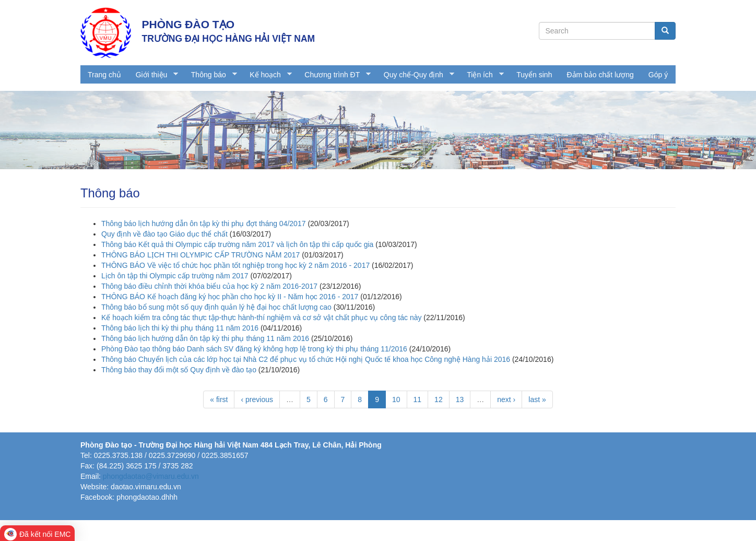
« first (219, 399)
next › (506, 399)
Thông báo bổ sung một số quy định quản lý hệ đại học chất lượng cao (216, 307)
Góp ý (658, 75)
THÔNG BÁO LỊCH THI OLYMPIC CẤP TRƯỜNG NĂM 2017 (200, 255)
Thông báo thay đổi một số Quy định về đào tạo (179, 370)
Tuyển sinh (534, 75)
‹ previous (257, 399)
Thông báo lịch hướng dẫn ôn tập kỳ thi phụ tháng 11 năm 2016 (205, 338)
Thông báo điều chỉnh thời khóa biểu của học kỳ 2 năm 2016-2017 (209, 286)
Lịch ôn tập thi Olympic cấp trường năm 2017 (175, 276)
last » (537, 399)
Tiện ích (482, 75)
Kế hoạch (267, 75)
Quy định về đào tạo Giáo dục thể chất (164, 234)
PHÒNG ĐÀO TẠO (188, 24)
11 (418, 399)
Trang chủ (104, 75)
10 (396, 399)
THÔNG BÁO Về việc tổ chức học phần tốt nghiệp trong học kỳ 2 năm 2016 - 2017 (235, 265)
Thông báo (210, 75)
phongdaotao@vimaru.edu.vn (151, 476)
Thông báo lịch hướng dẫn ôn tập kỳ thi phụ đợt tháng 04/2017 (203, 224)
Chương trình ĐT (334, 75)
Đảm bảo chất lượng (600, 75)
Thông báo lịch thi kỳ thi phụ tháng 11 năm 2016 (180, 328)
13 (460, 399)
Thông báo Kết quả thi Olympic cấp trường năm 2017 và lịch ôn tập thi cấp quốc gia (237, 244)
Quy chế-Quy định (415, 75)
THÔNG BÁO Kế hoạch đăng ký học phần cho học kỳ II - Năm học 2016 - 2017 (230, 297)
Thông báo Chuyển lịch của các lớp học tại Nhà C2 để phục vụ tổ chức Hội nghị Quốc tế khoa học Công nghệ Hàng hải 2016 (306, 359)
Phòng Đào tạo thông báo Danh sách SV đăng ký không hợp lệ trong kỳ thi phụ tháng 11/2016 (254, 349)
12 (439, 399)
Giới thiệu (153, 75)
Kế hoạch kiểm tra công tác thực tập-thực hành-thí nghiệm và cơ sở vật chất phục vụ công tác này (261, 317)
